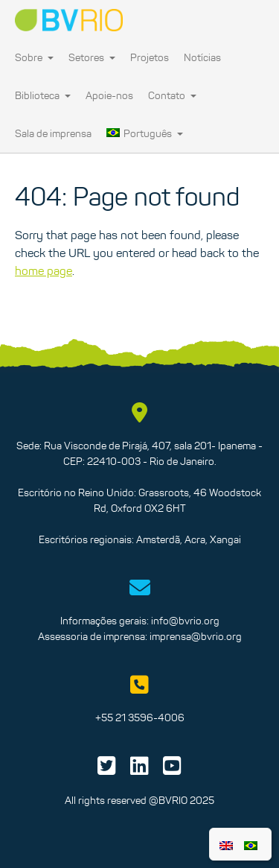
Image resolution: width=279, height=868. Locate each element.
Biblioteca (43, 95)
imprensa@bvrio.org (196, 636)
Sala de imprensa (53, 133)
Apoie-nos (109, 95)
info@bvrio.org (185, 621)
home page (44, 270)
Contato (172, 95)
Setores (92, 57)
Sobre (34, 57)
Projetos (150, 57)
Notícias (202, 57)
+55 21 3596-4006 (140, 717)
